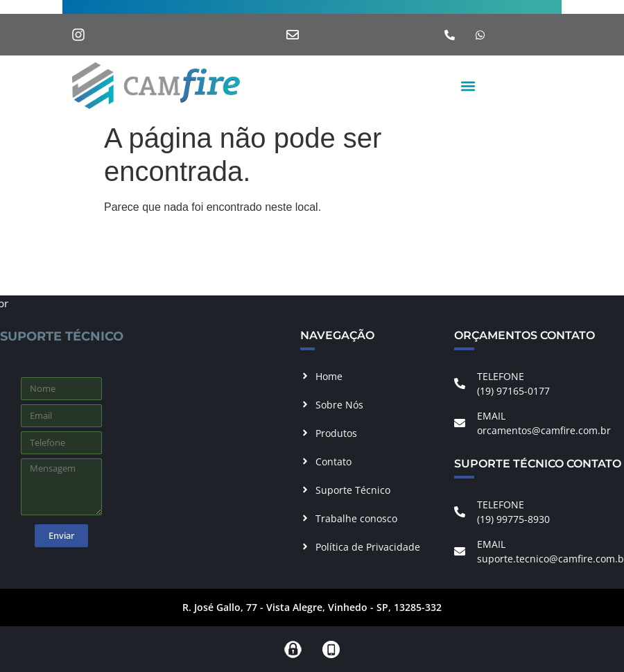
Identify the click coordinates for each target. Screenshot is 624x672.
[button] (468, 86)
